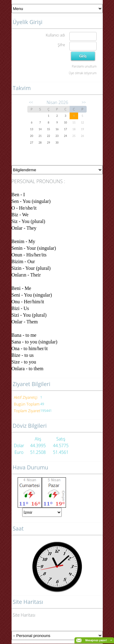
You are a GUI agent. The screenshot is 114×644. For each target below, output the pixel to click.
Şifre (61, 45)
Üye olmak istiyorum (83, 73)
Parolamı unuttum (84, 66)
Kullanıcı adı (55, 35)
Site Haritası (24, 615)
